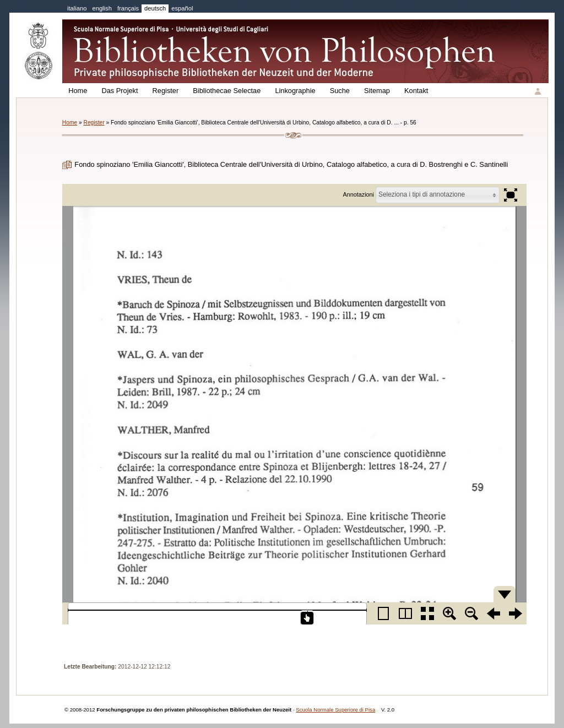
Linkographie (295, 91)
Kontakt (416, 91)
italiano (77, 8)
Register (166, 91)
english (102, 8)
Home (78, 91)
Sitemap (377, 91)
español (182, 8)
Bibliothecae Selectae (227, 91)
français (128, 8)
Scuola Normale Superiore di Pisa (335, 710)
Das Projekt (120, 91)
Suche (340, 91)
